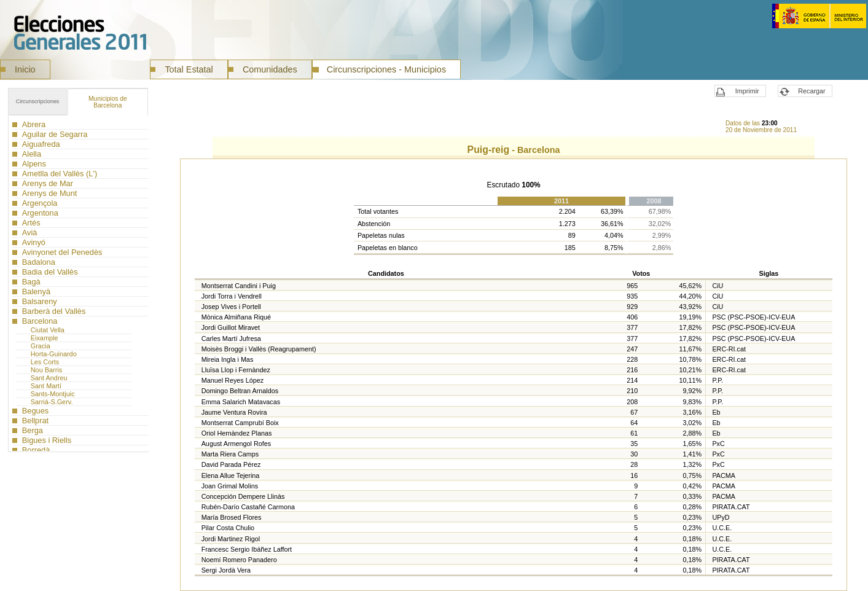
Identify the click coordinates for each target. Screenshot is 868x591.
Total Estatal (189, 69)
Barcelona (108, 102)
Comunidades (270, 69)
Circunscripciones (38, 101)
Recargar (811, 91)
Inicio (25, 69)
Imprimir (747, 91)
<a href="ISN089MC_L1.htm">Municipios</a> (78, 284)
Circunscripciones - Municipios (386, 69)
